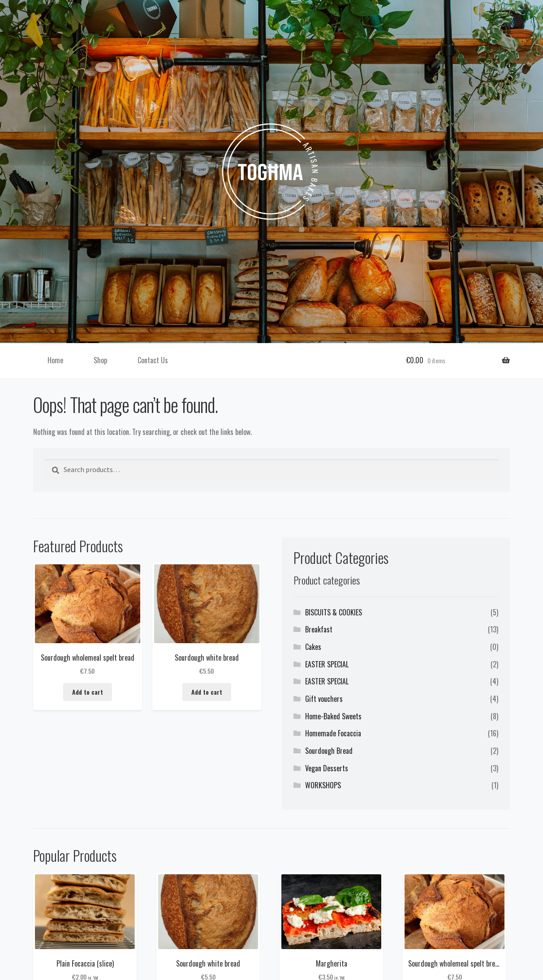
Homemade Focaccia (333, 733)
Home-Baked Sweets (333, 716)
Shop (100, 360)
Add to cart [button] (88, 692)
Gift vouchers (324, 699)
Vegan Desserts (327, 768)
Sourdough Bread (329, 751)
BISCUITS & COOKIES (334, 612)
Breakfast (319, 629)
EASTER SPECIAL (327, 664)
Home (55, 360)
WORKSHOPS (323, 785)
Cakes (313, 647)
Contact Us (153, 360)
